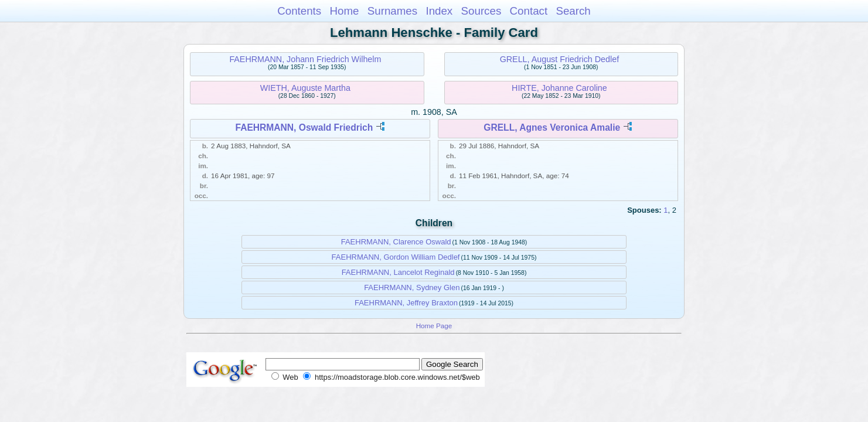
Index (439, 11)
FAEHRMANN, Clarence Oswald (396, 242)
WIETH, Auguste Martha (305, 88)
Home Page (434, 326)
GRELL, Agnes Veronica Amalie (552, 127)
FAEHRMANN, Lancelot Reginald (398, 272)
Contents (299, 11)
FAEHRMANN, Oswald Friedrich (304, 127)
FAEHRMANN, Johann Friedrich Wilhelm (305, 59)
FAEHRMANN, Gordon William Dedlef (396, 257)
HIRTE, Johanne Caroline (559, 88)
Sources (481, 11)
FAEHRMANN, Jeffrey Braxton (406, 303)
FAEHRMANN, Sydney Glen (412, 287)
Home (344, 11)
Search (573, 11)
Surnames (392, 11)
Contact (529, 11)
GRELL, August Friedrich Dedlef (559, 59)
